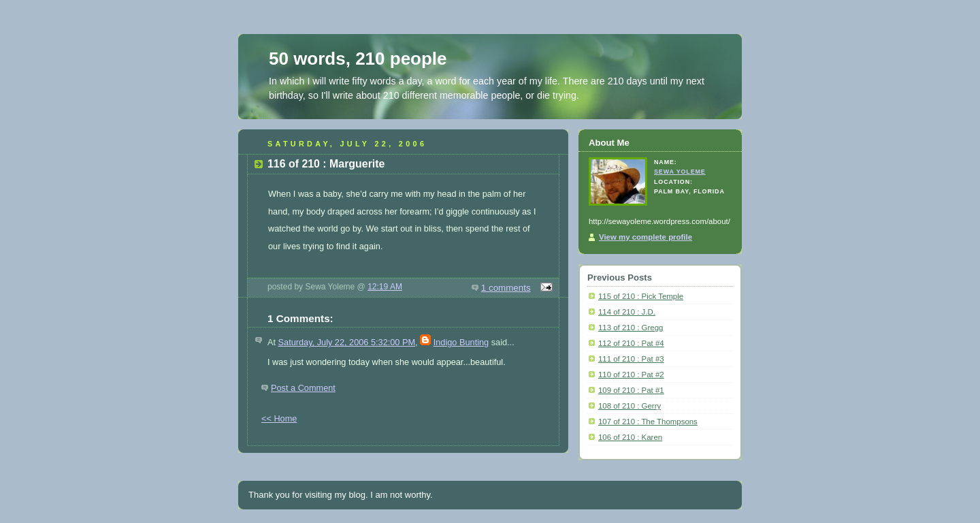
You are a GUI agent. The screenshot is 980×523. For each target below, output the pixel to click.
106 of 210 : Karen (630, 437)
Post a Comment (303, 388)
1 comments (506, 288)
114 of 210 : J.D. (627, 312)
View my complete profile (646, 237)
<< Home (279, 418)
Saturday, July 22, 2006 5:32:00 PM (347, 342)
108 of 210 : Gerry (630, 406)
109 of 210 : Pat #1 (631, 390)
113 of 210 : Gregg (631, 328)
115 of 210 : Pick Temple (641, 296)
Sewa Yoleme (680, 172)
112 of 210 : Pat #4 (631, 343)
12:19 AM (385, 287)
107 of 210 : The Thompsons (648, 422)
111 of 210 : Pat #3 (631, 359)
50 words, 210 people (358, 59)
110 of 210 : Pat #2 (631, 375)
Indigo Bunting (461, 342)
